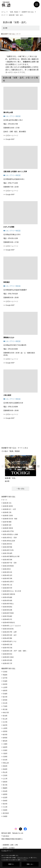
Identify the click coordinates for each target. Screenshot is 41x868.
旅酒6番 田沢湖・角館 (10, 519)
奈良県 (5, 760)
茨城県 (5, 694)
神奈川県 (6, 713)
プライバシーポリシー (23, 858)
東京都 (5, 709)
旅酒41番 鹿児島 (8, 629)
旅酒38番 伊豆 (8, 619)
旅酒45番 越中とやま (10, 641)
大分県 (5, 807)
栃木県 (5, 697)
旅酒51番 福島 (8, 660)
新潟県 (5, 716)
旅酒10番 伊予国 (8, 531)
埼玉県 (5, 703)
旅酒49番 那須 (8, 654)
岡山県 (5, 772)
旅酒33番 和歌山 (8, 604)
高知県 (5, 791)
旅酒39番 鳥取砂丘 (9, 622)
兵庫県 (5, 757)
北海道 (5, 672)
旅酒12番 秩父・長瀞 (10, 538)
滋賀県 (5, 747)
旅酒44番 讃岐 (8, 638)
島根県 (5, 769)
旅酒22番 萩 (7, 569)
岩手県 (5, 678)
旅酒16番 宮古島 (8, 550)
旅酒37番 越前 (8, 616)
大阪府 (5, 753)
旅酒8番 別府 (7, 525)
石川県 (5, 722)
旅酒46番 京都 (8, 644)
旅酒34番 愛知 (8, 607)
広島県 (5, 775)
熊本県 (5, 804)
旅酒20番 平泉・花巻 (10, 563)
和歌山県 (6, 763)
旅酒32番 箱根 (8, 600)
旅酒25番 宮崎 (8, 578)
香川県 (5, 785)
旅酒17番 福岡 (8, 553)
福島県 (5, 690)
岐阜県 (5, 735)
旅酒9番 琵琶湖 (8, 528)
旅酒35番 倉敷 (8, 610)
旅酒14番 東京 (8, 544)
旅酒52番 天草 (8, 663)
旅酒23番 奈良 (8, 572)
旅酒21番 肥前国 (8, 566)
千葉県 (5, 706)
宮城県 (5, 681)
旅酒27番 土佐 (8, 585)
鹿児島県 (6, 813)
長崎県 (5, 801)
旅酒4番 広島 (7, 512)
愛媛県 (5, 788)
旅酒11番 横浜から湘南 (10, 534)
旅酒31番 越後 (8, 597)
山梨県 (5, 728)
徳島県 (5, 782)
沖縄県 (5, 816)
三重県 (5, 744)
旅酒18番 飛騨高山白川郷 (11, 556)
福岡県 (5, 794)
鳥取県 (5, 766)
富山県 (5, 719)
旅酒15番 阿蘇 (8, 547)
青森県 (5, 675)
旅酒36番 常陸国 (8, 613)
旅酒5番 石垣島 (8, 516)
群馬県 (5, 700)
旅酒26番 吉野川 (8, 582)
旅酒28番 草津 (8, 588)
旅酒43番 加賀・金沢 (10, 635)
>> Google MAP (9, 139)
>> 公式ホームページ (11, 135)
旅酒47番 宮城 (8, 648)
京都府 (5, 750)
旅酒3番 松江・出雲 (9, 509)
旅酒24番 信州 (8, 575)
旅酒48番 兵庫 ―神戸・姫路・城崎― (15, 651)
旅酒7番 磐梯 (7, 522)
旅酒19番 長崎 (8, 560)
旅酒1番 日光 (7, 503)
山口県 (5, 779)
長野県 (5, 731)
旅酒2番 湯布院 (8, 506)
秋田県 (5, 684)
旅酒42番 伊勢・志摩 (10, 632)
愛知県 (5, 741)
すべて (5, 500)
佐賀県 (5, 797)
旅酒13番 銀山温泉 (9, 541)
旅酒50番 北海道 (8, 657)
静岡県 (5, 738)
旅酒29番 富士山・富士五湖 (12, 591)
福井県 (5, 725)
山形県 (5, 687)
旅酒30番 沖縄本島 (9, 594)
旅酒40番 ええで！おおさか (12, 626)
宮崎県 (5, 810)
